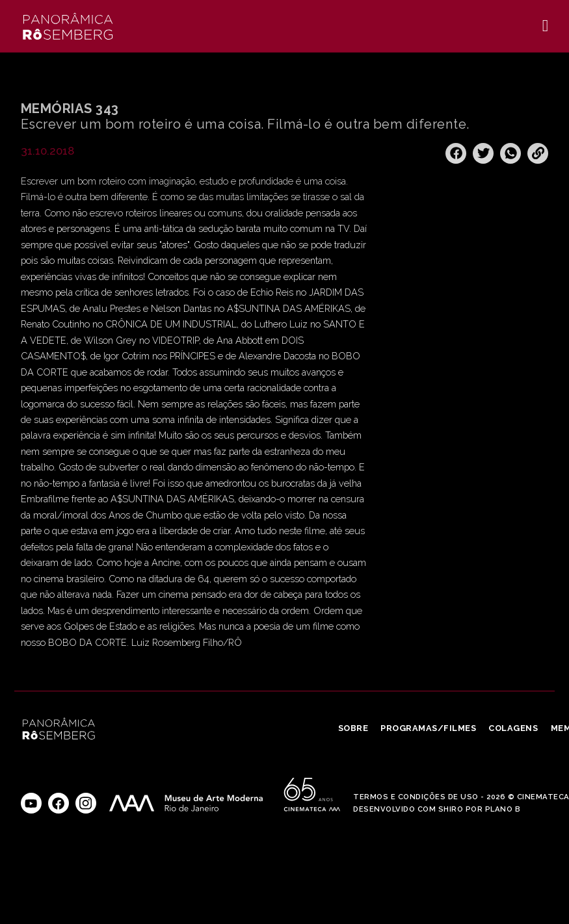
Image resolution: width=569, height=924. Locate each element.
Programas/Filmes (428, 728)
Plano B (503, 809)
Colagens (513, 728)
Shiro (451, 809)
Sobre (353, 728)
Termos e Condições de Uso (416, 797)
